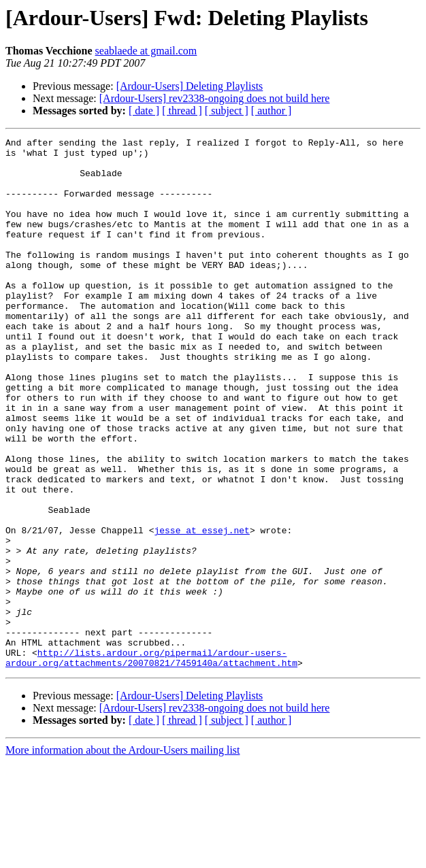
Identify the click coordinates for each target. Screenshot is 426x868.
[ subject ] (227, 111)
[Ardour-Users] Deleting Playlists (190, 86)
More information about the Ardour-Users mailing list (123, 856)
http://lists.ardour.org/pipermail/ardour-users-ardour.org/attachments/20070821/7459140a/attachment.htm (151, 763)
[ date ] (144, 111)
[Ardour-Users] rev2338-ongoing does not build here (215, 98)
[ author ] (272, 111)
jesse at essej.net (201, 610)
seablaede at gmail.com (146, 51)
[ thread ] (182, 111)
